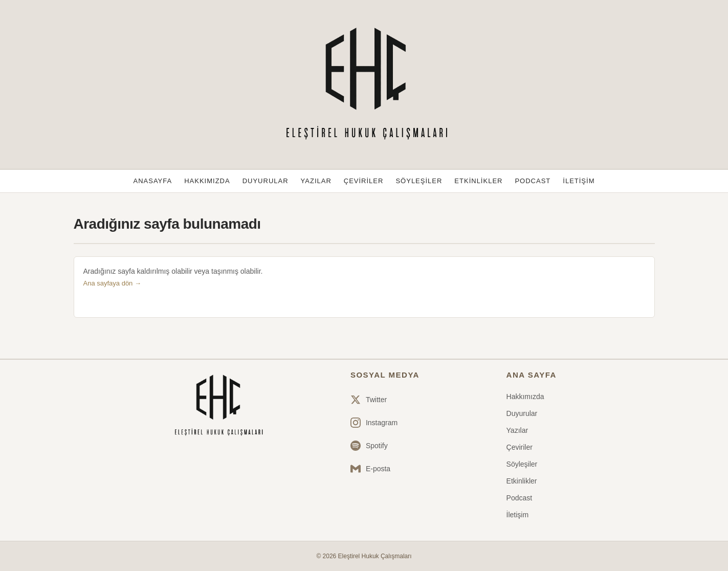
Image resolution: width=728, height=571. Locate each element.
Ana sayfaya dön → (112, 283)
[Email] (374, 469)
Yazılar (316, 181)
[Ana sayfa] (217, 406)
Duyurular (266, 181)
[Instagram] (374, 423)
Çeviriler (364, 181)
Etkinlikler (478, 181)
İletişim (579, 181)
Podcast (533, 181)
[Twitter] (374, 400)
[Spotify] (374, 446)
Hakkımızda (207, 181)
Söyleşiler (419, 181)
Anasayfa (153, 181)
